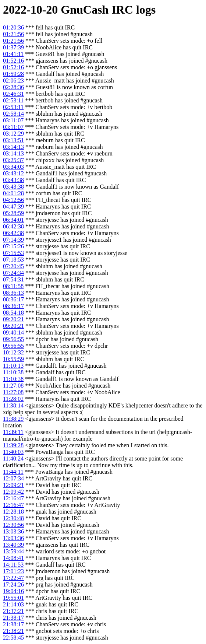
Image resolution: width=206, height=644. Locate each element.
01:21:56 (13, 34)
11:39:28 (13, 445)
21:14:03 (13, 604)
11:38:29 (13, 419)
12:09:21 (13, 485)
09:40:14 (13, 332)
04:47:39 (13, 206)
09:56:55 (13, 339)
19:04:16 (13, 591)
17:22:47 (13, 578)
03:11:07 (13, 120)
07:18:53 (13, 260)
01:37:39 (13, 47)
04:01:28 (13, 193)
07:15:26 (13, 246)
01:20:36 (13, 27)
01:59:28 (13, 74)
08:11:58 (13, 286)
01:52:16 (13, 61)
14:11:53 (13, 565)
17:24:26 (13, 584)
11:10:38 (13, 372)
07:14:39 (13, 240)
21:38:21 (13, 631)
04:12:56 (13, 200)
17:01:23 (13, 571)
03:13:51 (13, 140)
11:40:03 (13, 452)
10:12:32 (13, 352)
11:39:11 (13, 432)
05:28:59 (13, 213)
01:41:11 (13, 54)
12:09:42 (13, 492)
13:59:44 (13, 551)
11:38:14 (13, 405)
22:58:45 (13, 638)
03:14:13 (13, 147)
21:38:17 (13, 618)
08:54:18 (13, 313)
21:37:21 (13, 611)
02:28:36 (13, 87)
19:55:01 (13, 598)
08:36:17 (13, 299)
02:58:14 (13, 114)
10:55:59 (13, 359)
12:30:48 (13, 518)
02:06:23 (13, 80)
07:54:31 (13, 279)
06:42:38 (13, 226)
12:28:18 (13, 512)
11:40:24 (13, 458)
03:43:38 (13, 180)
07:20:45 (13, 266)
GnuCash (85, 10)
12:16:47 (13, 498)
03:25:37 (13, 160)
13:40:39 (13, 545)
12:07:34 (13, 478)
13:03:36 (13, 531)
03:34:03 (13, 167)
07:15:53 (13, 253)
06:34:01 (13, 220)
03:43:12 (13, 173)
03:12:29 (13, 134)
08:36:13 (13, 293)
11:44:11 (13, 472)
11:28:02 (13, 399)
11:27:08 (13, 386)
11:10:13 (13, 366)
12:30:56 (13, 525)
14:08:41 (13, 558)
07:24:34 (13, 273)
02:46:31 (13, 94)
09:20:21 (13, 319)
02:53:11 (13, 100)
